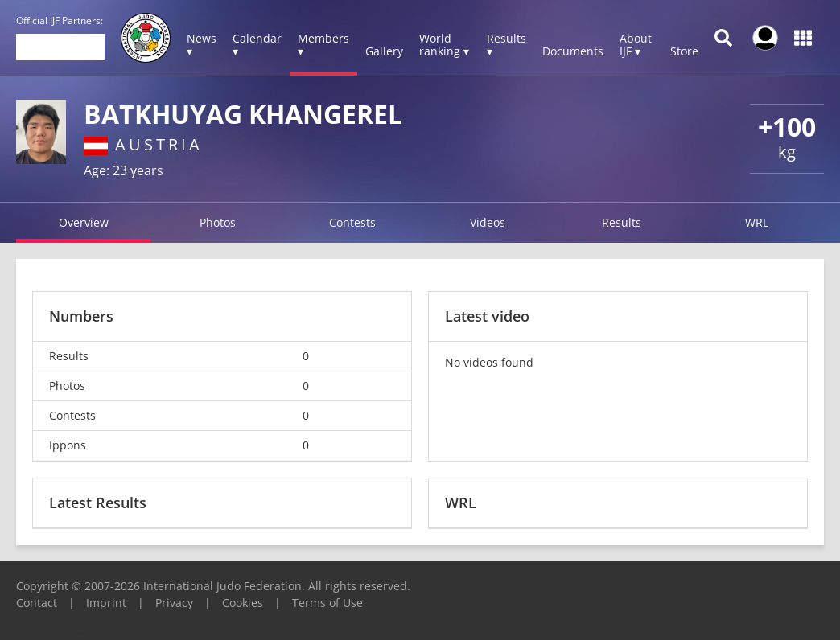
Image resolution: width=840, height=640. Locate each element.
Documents (573, 51)
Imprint (106, 603)
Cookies (243, 603)
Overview (84, 222)
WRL (757, 222)
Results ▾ (506, 45)
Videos (488, 222)
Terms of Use (327, 603)
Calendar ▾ (257, 45)
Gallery (384, 51)
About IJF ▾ (636, 45)
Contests (352, 222)
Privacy (174, 603)
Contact (37, 603)
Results (622, 222)
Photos (218, 222)
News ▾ (202, 45)
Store (684, 51)
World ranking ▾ (444, 45)
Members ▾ (323, 45)
